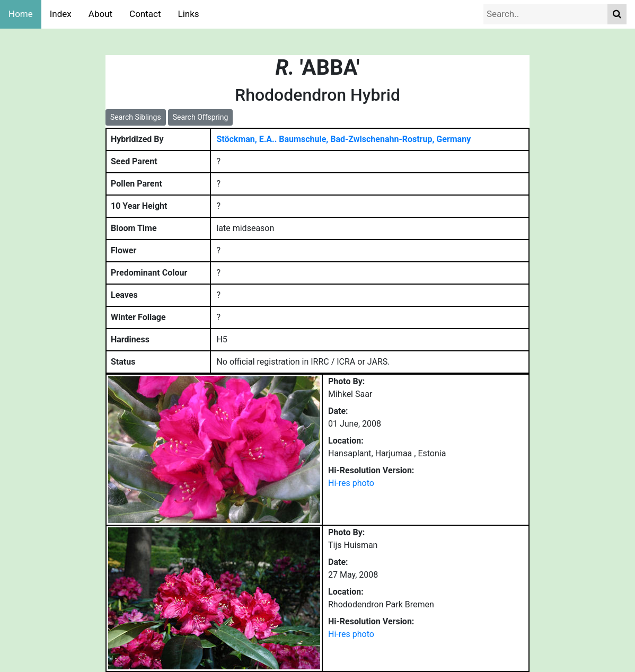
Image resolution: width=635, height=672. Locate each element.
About (100, 14)
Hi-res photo (351, 483)
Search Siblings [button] (136, 117)
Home (21, 14)
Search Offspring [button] (201, 117)
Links (189, 14)
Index (61, 14)
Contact (145, 14)
